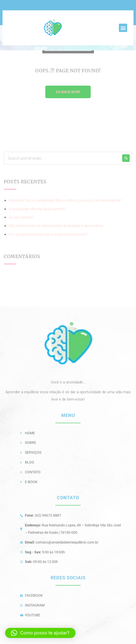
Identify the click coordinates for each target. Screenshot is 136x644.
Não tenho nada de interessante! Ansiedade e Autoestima (56, 226)
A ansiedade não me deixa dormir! (37, 209)
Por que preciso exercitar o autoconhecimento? (48, 234)
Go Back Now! (68, 92)
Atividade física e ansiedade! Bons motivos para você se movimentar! (65, 200)
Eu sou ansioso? (21, 217)
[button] (123, 28)
